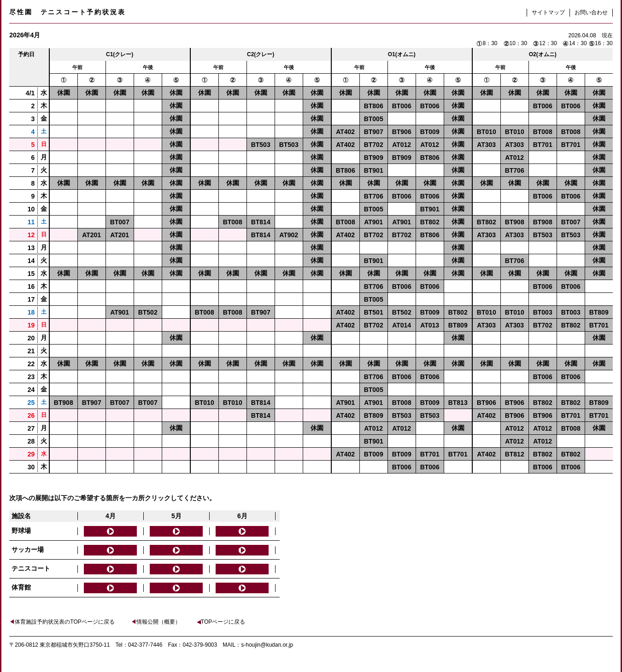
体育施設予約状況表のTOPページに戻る (62, 622)
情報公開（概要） (156, 622)
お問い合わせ (591, 12)
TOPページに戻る (221, 622)
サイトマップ (548, 12)
